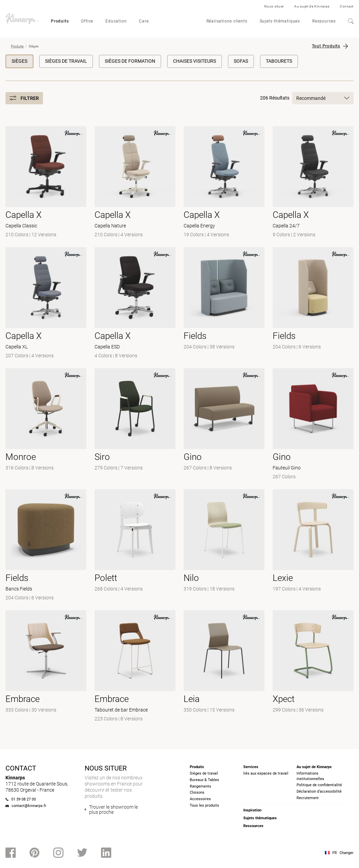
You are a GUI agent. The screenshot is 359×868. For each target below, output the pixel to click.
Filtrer (24, 98)
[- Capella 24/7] (313, 183)
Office (87, 21)
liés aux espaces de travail (266, 773)
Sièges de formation (130, 61)
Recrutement (308, 798)
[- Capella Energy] (224, 183)
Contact (347, 6)
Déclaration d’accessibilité (319, 791)
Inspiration (252, 810)
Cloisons (197, 792)
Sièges (19, 61)
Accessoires (200, 799)
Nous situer (274, 6)
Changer (347, 853)
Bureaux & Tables (204, 780)
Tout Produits (326, 46)
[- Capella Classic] (46, 183)
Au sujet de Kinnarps (312, 6)
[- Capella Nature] (135, 183)
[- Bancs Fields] (46, 546)
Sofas (241, 61)
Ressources (324, 21)
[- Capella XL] (46, 304)
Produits (60, 21)
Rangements (200, 786)
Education (116, 21)
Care (144, 21)
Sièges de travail (66, 61)
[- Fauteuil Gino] (313, 425)
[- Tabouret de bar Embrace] (135, 667)
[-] (224, 425)
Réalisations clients (227, 21)
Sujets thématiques (280, 21)
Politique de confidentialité (319, 785)
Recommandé (323, 98)
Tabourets (279, 61)
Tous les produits (204, 805)
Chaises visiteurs (195, 61)
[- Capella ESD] (135, 304)
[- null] (224, 304)
